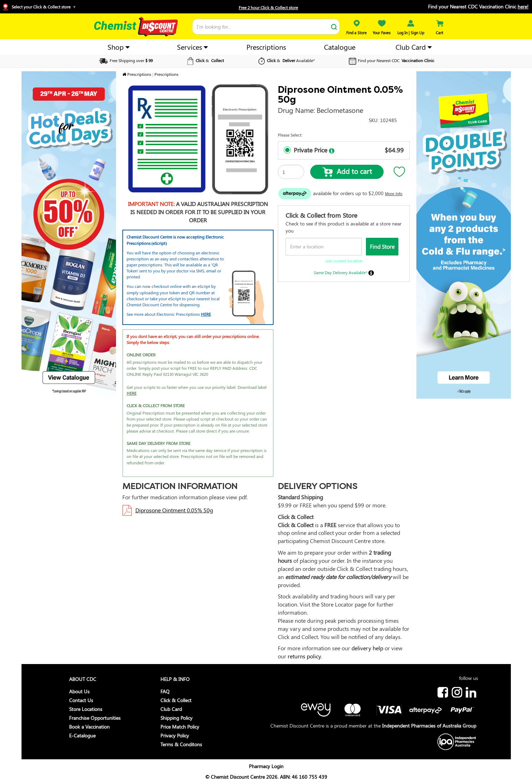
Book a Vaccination (89, 727)
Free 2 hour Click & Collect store (268, 7)
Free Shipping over (125, 60)
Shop (118, 47)
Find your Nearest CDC (391, 60)
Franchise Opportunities (95, 718)
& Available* (286, 60)
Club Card (414, 47)
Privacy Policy (175, 735)
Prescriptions (266, 47)
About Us (79, 691)
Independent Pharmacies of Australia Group (429, 726)
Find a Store (356, 30)
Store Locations (86, 709)
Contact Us (81, 700)
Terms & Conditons (181, 744)
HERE (206, 314)
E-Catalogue (82, 735)
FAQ (165, 691)
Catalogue (340, 47)
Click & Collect (176, 700)
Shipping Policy (176, 718)
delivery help (367, 648)
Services (192, 47)
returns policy (304, 656)
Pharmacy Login (266, 766)
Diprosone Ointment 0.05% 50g (174, 510)
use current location (344, 261)
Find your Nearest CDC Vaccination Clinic (478, 7)
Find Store (382, 246)
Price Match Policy (180, 727)
